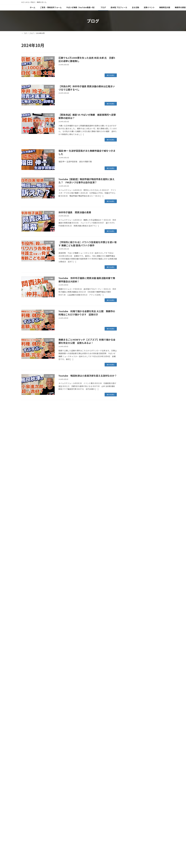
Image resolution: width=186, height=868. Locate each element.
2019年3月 (131, 763)
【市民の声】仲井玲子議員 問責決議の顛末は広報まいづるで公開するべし (87, 88)
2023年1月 (131, 527)
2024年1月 (131, 485)
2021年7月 (131, 621)
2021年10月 (132, 605)
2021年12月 (132, 595)
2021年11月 (132, 600)
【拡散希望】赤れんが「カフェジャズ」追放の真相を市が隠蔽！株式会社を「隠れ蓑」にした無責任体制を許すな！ (153, 102)
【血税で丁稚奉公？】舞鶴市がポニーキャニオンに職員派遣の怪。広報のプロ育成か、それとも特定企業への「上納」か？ (153, 197)
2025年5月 (131, 401)
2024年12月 (132, 427)
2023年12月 (132, 490)
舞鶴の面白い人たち (135, 319)
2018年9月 (131, 794)
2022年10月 (132, 542)
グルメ (129, 240)
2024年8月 (131, 448)
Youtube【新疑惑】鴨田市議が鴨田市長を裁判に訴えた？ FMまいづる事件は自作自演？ (87, 181)
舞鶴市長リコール (134, 308)
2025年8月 (131, 385)
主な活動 (120, 822)
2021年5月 (131, 631)
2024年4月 (131, 469)
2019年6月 (131, 747)
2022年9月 (131, 548)
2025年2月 (131, 417)
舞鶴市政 (130, 324)
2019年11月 (132, 721)
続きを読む (111, 75)
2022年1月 (131, 590)
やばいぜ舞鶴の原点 (45, 824)
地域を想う (131, 251)
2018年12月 (132, 778)
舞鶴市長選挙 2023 (135, 314)
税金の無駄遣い (133, 287)
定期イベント (133, 822)
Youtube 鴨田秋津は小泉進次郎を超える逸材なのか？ (88, 376)
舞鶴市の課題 (28, 824)
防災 (129, 329)
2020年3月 (131, 700)
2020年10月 (132, 668)
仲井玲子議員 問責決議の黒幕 (75, 212)
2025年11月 (132, 369)
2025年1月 (131, 422)
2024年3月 (131, 474)
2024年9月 (131, 443)
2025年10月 (132, 375)
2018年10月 (132, 789)
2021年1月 (131, 652)
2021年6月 (131, 626)
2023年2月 (131, 521)
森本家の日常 (132, 277)
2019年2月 (131, 768)
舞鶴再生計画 (147, 822)
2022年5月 (131, 569)
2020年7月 (131, 684)
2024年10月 (132, 438)
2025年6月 (131, 396)
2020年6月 (131, 689)
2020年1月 (131, 710)
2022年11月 (132, 537)
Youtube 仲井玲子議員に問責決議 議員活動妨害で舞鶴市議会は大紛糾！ (87, 280)
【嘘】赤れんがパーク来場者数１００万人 (153, 70)
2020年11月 (132, 663)
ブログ (90, 822)
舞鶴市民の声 (132, 303)
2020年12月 (132, 658)
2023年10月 (132, 495)
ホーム (26, 822)
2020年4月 (131, 694)
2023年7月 (131, 511)
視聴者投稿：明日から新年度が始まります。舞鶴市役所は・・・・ (153, 164)
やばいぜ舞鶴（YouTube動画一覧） (70, 822)
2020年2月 (131, 705)
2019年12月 (132, 715)
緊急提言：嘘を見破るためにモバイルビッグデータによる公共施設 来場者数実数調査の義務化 (153, 56)
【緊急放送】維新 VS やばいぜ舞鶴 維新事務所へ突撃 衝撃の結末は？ (88, 116)
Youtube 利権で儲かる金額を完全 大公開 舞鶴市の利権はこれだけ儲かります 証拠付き (87, 313)
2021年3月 (131, 642)
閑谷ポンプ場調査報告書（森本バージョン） (73, 824)
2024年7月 (131, 453)
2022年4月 (131, 574)
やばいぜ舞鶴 (132, 224)
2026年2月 (131, 354)
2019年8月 (131, 736)
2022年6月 (131, 563)
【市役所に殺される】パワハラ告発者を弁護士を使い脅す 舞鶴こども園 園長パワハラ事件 (88, 244)
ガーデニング (132, 235)
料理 (129, 266)
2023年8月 (131, 506)
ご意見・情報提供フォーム (43, 822)
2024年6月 (131, 458)
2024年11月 (132, 432)
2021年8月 (131, 616)
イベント (130, 230)
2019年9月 (131, 731)
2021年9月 (131, 610)
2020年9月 (131, 673)
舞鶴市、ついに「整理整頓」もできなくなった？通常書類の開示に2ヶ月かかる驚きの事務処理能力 (153, 135)
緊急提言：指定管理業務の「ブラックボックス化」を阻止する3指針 (153, 85)
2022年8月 (131, 553)
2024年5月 (131, 464)
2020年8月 (131, 679)
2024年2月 (131, 480)
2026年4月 (131, 343)
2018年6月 (131, 799)
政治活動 (130, 261)
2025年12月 (132, 364)
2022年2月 (131, 584)
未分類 (129, 272)
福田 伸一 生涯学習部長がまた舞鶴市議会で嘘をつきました (87, 152)
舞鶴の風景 (131, 298)
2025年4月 (131, 406)
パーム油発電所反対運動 (137, 245)
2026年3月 (131, 348)
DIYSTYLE (131, 219)
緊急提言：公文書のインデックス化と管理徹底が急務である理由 (153, 119)
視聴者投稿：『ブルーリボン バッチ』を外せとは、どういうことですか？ (153, 179)
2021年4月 (131, 637)
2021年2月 (131, 647)
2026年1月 (131, 359)
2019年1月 (131, 773)
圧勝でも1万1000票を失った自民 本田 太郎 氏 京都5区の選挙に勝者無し (87, 59)
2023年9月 (131, 500)
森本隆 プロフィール (104, 822)
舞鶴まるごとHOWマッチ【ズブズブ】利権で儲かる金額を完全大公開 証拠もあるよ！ (87, 341)
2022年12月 (132, 532)
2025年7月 (131, 390)
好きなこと (131, 256)
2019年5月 (131, 752)
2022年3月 (131, 579)
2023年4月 (131, 516)
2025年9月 (131, 380)
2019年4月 (131, 757)
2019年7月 (131, 741)
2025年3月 (131, 411)
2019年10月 (132, 726)
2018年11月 (132, 783)
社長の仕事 (131, 282)
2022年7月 (131, 558)
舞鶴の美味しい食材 (135, 293)
